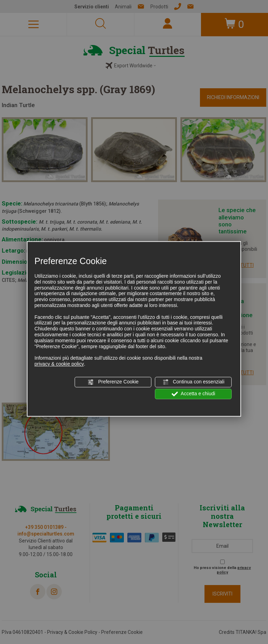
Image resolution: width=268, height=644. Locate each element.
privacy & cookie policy (59, 364)
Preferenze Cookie (113, 382)
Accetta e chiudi (193, 394)
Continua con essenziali (193, 382)
